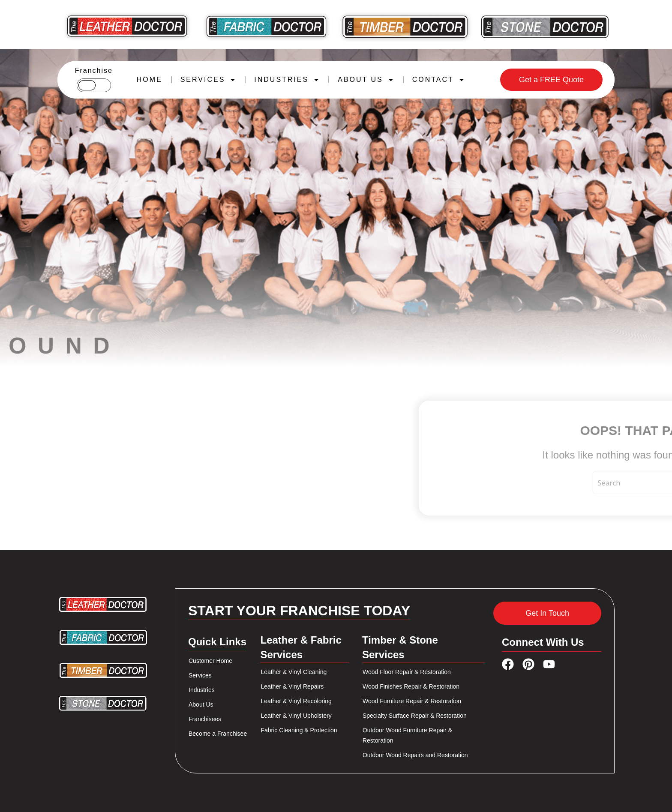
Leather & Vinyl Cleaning (294, 672)
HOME (150, 79)
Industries (202, 690)
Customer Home (210, 661)
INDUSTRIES (287, 80)
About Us (201, 704)
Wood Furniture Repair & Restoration (412, 701)
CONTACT (439, 80)
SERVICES (208, 80)
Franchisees (205, 719)
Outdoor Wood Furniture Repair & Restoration (407, 735)
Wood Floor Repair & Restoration (407, 672)
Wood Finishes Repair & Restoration (411, 686)
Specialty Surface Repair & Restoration (415, 716)
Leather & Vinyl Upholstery (296, 716)
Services (200, 675)
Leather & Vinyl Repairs (292, 686)
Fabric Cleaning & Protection (299, 730)
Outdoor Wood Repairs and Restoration (415, 755)
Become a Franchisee (218, 734)
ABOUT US (366, 80)
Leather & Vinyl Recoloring (296, 701)
